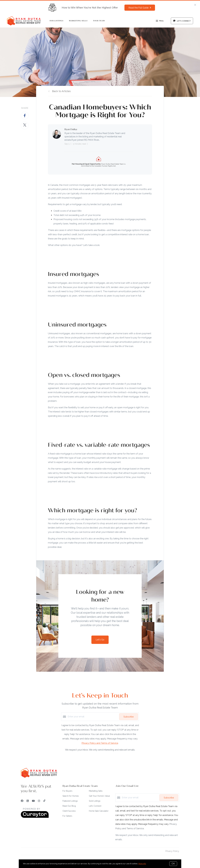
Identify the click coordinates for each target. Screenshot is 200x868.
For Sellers (67, 816)
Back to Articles (61, 91)
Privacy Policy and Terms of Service (100, 743)
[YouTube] (33, 801)
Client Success (69, 811)
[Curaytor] (35, 817)
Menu (160, 21)
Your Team (99, 21)
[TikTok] (44, 801)
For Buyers (67, 791)
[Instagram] (39, 801)
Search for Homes (71, 796)
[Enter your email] (93, 717)
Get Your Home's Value (99, 796)
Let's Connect (95, 806)
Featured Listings (70, 801)
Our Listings (57, 21)
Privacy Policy (172, 851)
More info (142, 864)
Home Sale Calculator (99, 811)
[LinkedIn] (28, 801)
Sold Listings (95, 801)
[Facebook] (22, 801)
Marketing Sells (78, 21)
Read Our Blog (69, 806)
